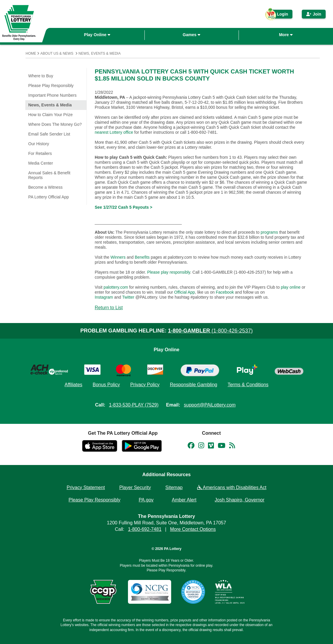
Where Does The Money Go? (55, 124)
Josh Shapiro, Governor (240, 500)
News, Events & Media (100, 53)
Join (314, 14)
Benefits (142, 257)
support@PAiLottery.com (210, 405)
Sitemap (174, 487)
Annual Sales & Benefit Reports (49, 175)
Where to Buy (41, 76)
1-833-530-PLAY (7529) (134, 405)
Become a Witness (45, 187)
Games (192, 35)
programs (269, 232)
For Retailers (40, 153)
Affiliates (74, 385)
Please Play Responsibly (51, 86)
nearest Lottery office (114, 132)
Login (279, 15)
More (286, 35)
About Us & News (57, 53)
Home (31, 53)
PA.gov (146, 500)
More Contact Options (193, 529)
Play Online (97, 35)
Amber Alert (184, 500)
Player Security (135, 487)
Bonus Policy (106, 385)
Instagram (104, 297)
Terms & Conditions (248, 385)
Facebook (225, 292)
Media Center (41, 163)
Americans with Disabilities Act (232, 487)
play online (291, 287)
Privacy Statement (86, 487)
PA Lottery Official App (49, 197)
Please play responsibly (169, 272)
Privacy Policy (145, 385)
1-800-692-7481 (145, 529)
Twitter (128, 297)
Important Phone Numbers (52, 95)
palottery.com (116, 287)
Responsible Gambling (193, 385)
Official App (185, 292)
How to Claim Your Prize (50, 115)
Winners (118, 257)
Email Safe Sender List (49, 134)
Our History (39, 144)
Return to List (109, 308)
